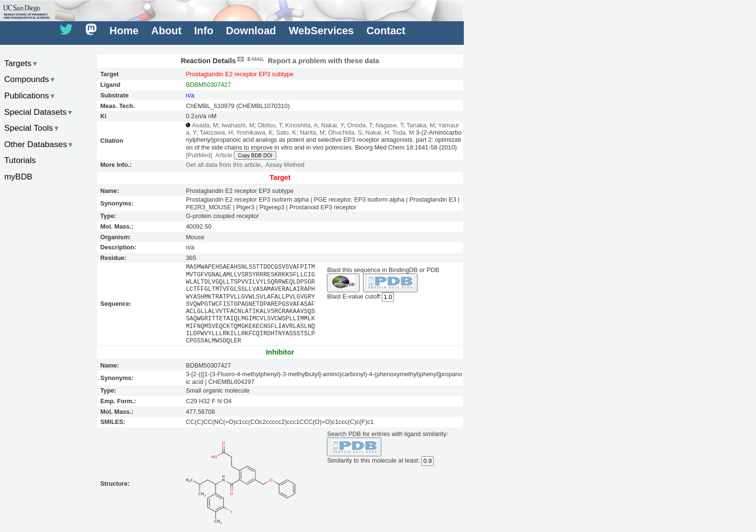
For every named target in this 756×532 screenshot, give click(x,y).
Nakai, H (377, 132)
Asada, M (205, 125)
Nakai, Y (332, 125)
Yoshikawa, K (255, 132)
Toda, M (403, 132)
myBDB (18, 177)
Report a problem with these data (307, 61)
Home (124, 31)
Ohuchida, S (345, 132)
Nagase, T (389, 125)
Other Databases (39, 144)
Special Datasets (39, 112)
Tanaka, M (421, 125)
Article (223, 155)
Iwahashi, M (238, 125)
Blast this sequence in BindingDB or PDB (383, 270)
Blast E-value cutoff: (354, 296)
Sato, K (286, 132)
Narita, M (312, 132)
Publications (30, 95)
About (167, 31)
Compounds (30, 79)
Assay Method (285, 165)
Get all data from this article (223, 165)
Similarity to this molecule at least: (373, 460)
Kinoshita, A (302, 125)
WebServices (321, 31)
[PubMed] (199, 155)
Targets (21, 63)
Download (251, 31)
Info (204, 31)
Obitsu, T (270, 125)
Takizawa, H (216, 132)
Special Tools (32, 128)
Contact (386, 31)
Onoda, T (360, 125)
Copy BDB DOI (255, 155)
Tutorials (20, 160)
